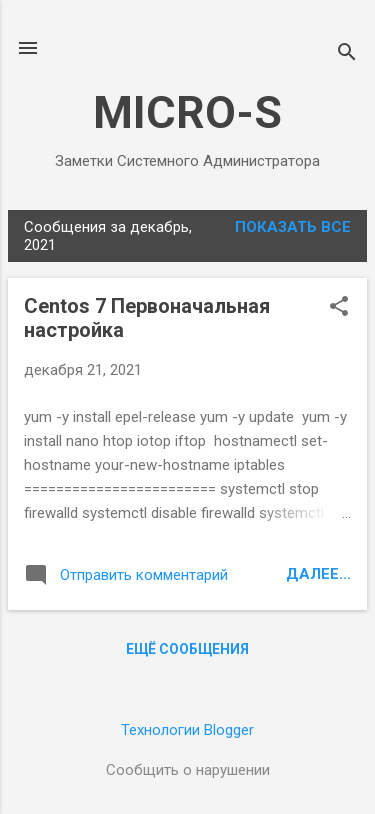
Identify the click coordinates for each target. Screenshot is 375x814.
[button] (339, 308)
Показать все (293, 227)
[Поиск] (347, 54)
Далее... (318, 574)
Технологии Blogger (187, 730)
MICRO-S (187, 112)
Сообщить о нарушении (188, 770)
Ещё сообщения (187, 649)
